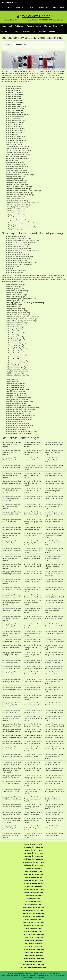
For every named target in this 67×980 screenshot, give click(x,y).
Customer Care (43, 8)
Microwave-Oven (51, 26)
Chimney (43, 31)
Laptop (52, 31)
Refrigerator (20, 26)
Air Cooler (27, 31)
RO (35, 31)
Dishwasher (6, 31)
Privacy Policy (26, 973)
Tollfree (9, 8)
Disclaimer (18, 973)
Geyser (17, 31)
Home (4, 26)
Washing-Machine (34, 26)
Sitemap (10, 973)
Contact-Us (19, 8)
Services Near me (59, 8)
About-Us (30, 8)
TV (62, 26)
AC (11, 26)
